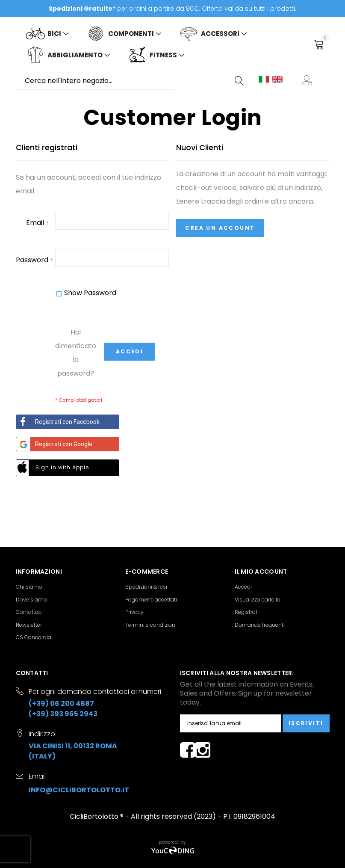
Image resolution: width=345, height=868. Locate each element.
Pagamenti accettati (151, 600)
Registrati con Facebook (58, 422)
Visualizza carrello (258, 600)
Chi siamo (29, 587)
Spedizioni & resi (146, 587)
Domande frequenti (260, 625)
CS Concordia (34, 637)
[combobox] (96, 81)
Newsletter (29, 625)
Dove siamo (31, 600)
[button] (309, 81)
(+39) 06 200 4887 (61, 704)
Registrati (247, 612)
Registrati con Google (54, 444)
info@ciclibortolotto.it (79, 790)
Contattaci (29, 612)
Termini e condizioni (151, 625)
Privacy (134, 612)
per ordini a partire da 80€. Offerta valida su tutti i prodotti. (172, 9)
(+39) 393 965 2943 (63, 714)
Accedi (243, 587)
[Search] (240, 81)
